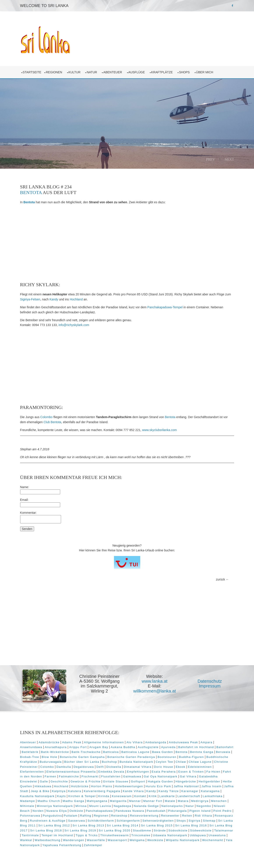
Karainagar (190, 791)
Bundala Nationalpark (136, 762)
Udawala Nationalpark (170, 835)
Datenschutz (210, 681)
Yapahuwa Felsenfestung (62, 845)
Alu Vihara (135, 742)
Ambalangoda (156, 742)
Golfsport (138, 781)
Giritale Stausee (116, 781)
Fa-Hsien (213, 772)
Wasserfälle (96, 840)
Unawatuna (217, 835)
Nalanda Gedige (146, 806)
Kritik (153, 796)
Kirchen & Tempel (82, 796)
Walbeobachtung (47, 840)
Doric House (164, 767)
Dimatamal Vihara (138, 767)
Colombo (46, 417)
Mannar (135, 801)
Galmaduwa (132, 776)
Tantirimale (30, 835)
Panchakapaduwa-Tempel (165, 307)
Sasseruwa (77, 821)
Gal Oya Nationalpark (161, 776)
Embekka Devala (111, 772)
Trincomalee (141, 835)
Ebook (180, 767)
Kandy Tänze (169, 791)
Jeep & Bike (40, 791)
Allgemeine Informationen (104, 742)
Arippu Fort (78, 747)
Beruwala (223, 752)
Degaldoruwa (84, 767)
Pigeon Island (200, 811)
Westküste (155, 840)
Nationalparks (172, 806)
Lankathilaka (213, 796)
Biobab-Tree (30, 757)
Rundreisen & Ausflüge (48, 821)
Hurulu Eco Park (158, 786)
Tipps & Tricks (87, 835)
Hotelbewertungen (129, 786)
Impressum (210, 686)
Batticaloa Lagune (135, 752)
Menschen (219, 801)
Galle (44, 781)
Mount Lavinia (100, 806)
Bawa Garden (163, 752)
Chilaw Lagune (200, 762)
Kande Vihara (133, 791)
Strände (160, 830)
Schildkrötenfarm (101, 821)
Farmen (51, 776)
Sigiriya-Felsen (30, 299)
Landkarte (167, 796)
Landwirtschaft (189, 796)
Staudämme (142, 830)
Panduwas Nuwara (130, 811)
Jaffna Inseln (211, 786)
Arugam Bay (99, 747)
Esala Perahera (164, 772)
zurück (220, 579)
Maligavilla (118, 801)
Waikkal (26, 840)
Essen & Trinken (191, 772)
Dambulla (64, 767)
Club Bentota (52, 422)
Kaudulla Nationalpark (37, 796)
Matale (170, 801)
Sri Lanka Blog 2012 (54, 825)
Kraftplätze (163, 72)
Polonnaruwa (30, 816)
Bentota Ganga (202, 752)
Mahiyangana (97, 801)
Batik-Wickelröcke (55, 752)
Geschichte (59, 781)
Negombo (204, 806)
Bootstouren (167, 757)
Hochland (76, 299)
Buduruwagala (51, 762)
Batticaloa (111, 752)
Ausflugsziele (148, 747)
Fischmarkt (90, 776)
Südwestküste (201, 830)
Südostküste (178, 830)
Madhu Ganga (73, 801)
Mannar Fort (153, 801)
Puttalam (71, 816)
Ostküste (76, 811)
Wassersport (117, 840)
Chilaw (181, 762)
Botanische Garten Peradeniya (131, 757)
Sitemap (209, 821)
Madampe (28, 801)
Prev (211, 159)
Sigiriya (194, 821)
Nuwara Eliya (56, 811)
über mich (205, 72)
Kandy (54, 299)
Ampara (206, 742)
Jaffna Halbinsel (186, 786)
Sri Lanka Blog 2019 (80, 830)
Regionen (55, 72)
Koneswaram (122, 796)
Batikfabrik (30, 752)
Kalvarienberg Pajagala (102, 791)
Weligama (137, 840)
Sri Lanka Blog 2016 (191, 825)
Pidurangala (177, 811)
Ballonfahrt (225, 747)
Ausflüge (138, 72)
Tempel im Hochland (57, 835)
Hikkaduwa (43, 786)
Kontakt (140, 796)
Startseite (32, 72)
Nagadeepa (122, 806)
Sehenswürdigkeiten (158, 821)
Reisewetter (170, 816)
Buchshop (109, 762)
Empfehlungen (138, 772)
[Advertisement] (127, 243)
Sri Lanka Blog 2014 (123, 825)
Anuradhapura (56, 747)
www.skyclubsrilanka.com (160, 430)
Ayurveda (168, 747)
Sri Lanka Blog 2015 (157, 825)
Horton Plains (102, 786)
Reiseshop (119, 816)
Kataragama (210, 791)
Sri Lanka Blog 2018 (46, 830)
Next (229, 159)
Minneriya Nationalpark (55, 806)
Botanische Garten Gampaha (82, 757)
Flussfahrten (111, 776)
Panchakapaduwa (99, 811)
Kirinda (104, 796)
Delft (100, 767)
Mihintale (27, 806)
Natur (93, 72)
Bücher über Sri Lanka (82, 762)
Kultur (75, 72)
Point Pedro (222, 811)
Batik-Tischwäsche (86, 752)
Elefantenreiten (32, 772)
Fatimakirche (69, 776)
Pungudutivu (52, 816)
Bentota (31, 192)
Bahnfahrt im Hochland (196, 747)
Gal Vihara (188, 776)
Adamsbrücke (49, 742)
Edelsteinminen (200, 767)
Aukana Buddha (123, 747)
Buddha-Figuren (191, 757)
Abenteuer (113, 72)
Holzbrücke (80, 786)
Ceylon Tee (165, 762)
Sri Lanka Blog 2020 (115, 830)
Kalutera (75, 791)
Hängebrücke (186, 781)
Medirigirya (200, 801)
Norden (38, 811)
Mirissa (81, 806)
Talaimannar (224, 830)
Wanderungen (74, 840)
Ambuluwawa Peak (183, 742)
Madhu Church (49, 801)
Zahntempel (93, 845)
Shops (185, 72)
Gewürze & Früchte (85, 781)
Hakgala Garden (160, 781)
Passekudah (156, 811)
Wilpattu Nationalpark (183, 840)
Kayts (61, 796)
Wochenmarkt (213, 840)
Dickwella (114, 767)
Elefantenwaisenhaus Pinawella (71, 772)
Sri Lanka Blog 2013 (88, 825)
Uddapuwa (198, 835)
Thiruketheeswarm (115, 835)
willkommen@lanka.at (155, 691)
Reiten (187, 816)
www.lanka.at (155, 681)
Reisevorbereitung (144, 816)
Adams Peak (72, 742)
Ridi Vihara (203, 816)
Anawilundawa (31, 747)
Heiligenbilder (209, 781)
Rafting (86, 816)
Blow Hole (49, 757)
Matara (183, 801)
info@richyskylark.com (74, 325)
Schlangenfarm (128, 821)
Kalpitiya (59, 791)
